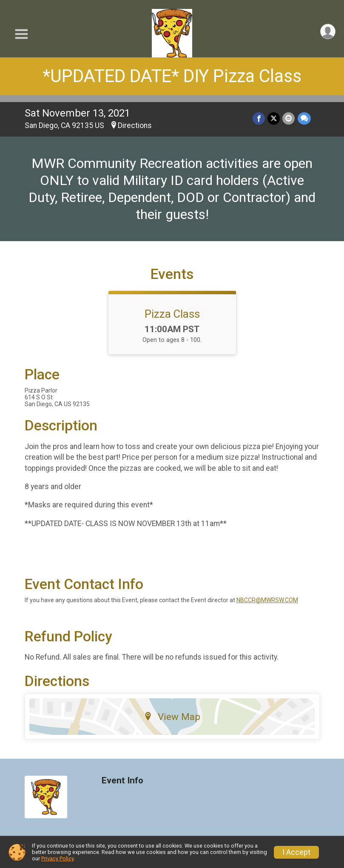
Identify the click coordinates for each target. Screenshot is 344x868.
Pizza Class (172, 314)
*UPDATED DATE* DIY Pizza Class (172, 76)
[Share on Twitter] (274, 118)
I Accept (296, 852)
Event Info (122, 781)
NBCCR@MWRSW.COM (267, 600)
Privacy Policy (57, 858)
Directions (135, 125)
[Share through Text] (304, 118)
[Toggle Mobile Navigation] (21, 34)
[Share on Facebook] (259, 118)
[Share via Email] (289, 118)
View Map (172, 717)
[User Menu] (328, 32)
